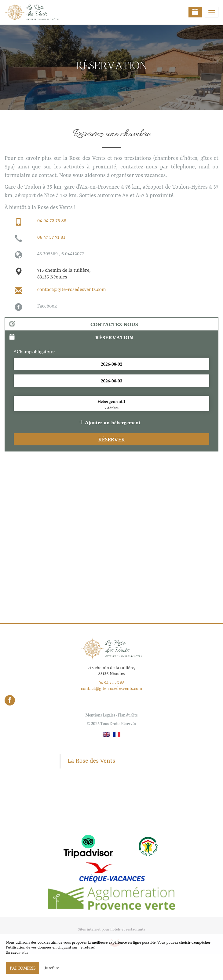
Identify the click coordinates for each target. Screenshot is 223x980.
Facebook (47, 306)
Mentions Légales (100, 715)
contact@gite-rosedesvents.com (72, 290)
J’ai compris (23, 968)
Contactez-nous (74, 324)
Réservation (71, 337)
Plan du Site (128, 715)
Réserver (111, 439)
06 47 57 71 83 (51, 238)
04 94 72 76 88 (52, 221)
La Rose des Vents (91, 761)
